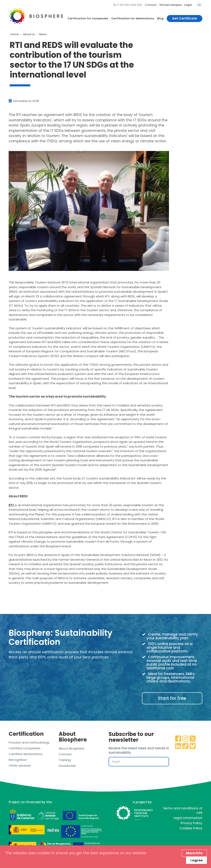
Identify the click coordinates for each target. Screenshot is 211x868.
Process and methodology (29, 742)
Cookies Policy (191, 828)
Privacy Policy (191, 823)
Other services (20, 765)
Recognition (18, 760)
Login (188, 5)
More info (194, 853)
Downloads (67, 766)
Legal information (188, 818)
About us (29, 34)
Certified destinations (26, 754)
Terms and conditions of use (182, 810)
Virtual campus (170, 5)
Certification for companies (88, 18)
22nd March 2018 (24, 101)
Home (15, 34)
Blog (160, 18)
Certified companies (25, 748)
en (199, 5)
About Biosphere (72, 748)
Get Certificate (185, 18)
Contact (151, 5)
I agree (196, 860)
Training (65, 760)
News (43, 34)
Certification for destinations (133, 18)
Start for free (172, 698)
